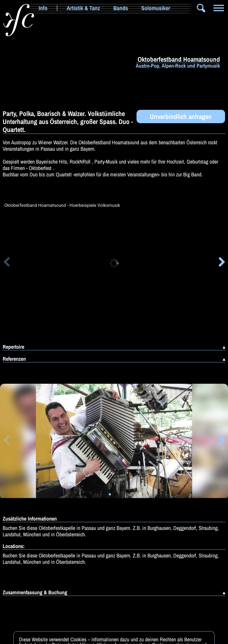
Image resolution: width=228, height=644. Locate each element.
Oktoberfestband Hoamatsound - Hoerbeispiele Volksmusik (62, 205)
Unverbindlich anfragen (181, 117)
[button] (6, 263)
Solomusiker (156, 8)
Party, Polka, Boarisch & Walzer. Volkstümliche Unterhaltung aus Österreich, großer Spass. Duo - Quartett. (68, 122)
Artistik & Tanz (83, 8)
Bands (121, 8)
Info (43, 8)
